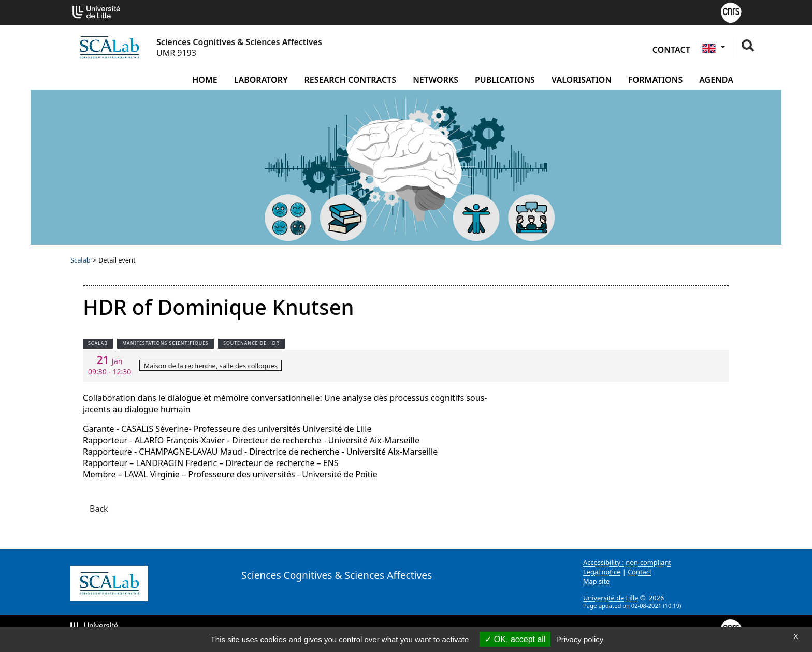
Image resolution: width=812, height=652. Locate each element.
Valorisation (582, 80)
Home (205, 80)
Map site (596, 581)
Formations (655, 80)
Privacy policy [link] (580, 639)
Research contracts (351, 80)
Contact (671, 50)
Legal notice (602, 572)
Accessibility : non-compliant (627, 562)
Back (99, 509)
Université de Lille (611, 598)
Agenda (716, 80)
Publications (505, 80)
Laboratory (261, 80)
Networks (436, 80)
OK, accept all (515, 639)
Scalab (81, 260)
